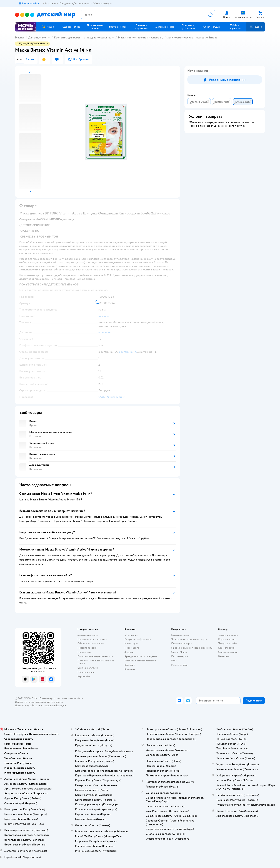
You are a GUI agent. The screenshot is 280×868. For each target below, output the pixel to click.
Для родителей (38, 38)
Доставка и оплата (87, 635)
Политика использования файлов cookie (96, 662)
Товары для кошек (228, 635)
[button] (256, 27)
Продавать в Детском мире (92, 639)
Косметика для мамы (67, 38)
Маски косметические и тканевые (139, 38)
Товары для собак (228, 643)
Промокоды (84, 652)
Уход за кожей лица (99, 38)
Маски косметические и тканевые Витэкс (191, 38)
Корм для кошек (227, 639)
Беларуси (61, 706)
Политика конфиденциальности (95, 656)
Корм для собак (227, 648)
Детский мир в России (27, 706)
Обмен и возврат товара (91, 643)
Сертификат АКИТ (88, 668)
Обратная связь (86, 672)
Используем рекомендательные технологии (39, 702)
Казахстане (47, 706)
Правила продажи (87, 648)
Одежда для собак (228, 652)
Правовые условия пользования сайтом (61, 698)
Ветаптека (224, 656)
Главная (20, 38)
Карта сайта (84, 676)
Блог (174, 661)
